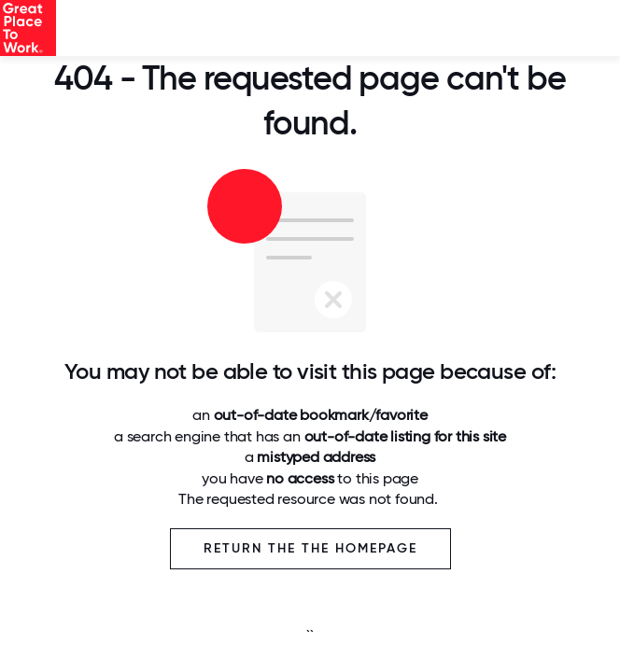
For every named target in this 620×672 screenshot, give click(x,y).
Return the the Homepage (310, 548)
